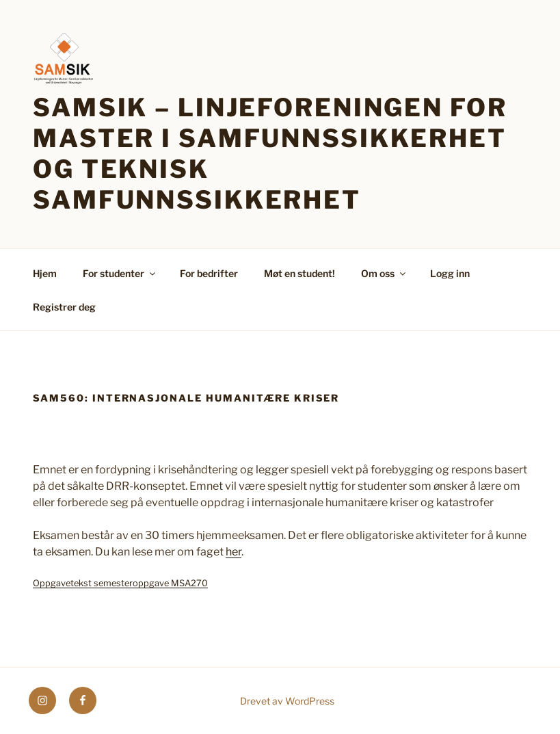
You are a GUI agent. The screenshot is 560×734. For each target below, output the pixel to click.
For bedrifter (209, 273)
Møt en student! (299, 273)
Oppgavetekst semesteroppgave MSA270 (120, 583)
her (234, 552)
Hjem (45, 273)
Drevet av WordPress (287, 701)
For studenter (120, 273)
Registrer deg (64, 307)
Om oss (384, 273)
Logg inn (450, 273)
